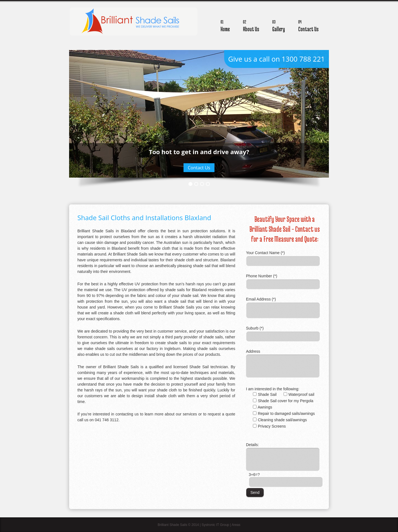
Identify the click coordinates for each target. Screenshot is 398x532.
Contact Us (308, 25)
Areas (236, 525)
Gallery (279, 25)
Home (225, 25)
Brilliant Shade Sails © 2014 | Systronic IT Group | (195, 525)
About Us (251, 25)
